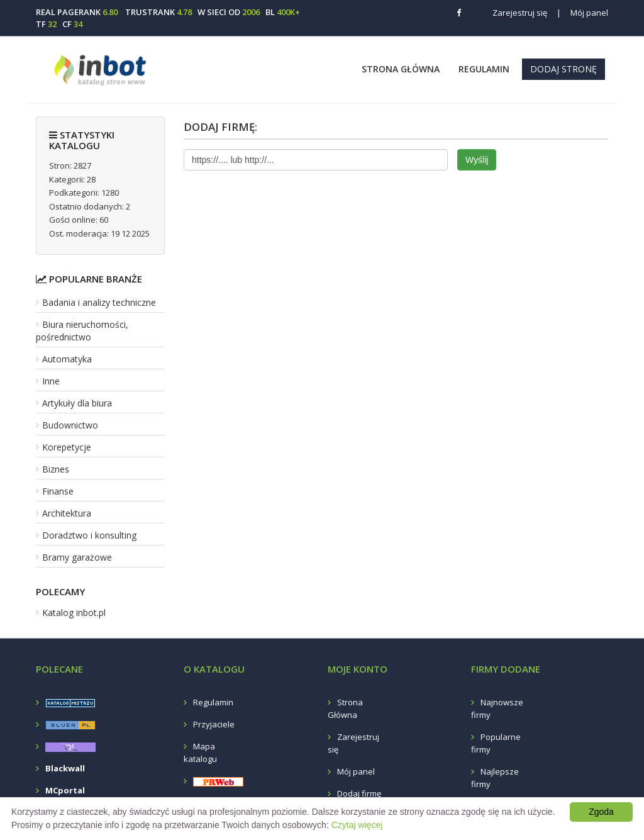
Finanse (58, 491)
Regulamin (484, 69)
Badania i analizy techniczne (99, 302)
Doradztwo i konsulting (89, 535)
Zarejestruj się (520, 13)
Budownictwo (70, 425)
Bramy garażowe (77, 557)
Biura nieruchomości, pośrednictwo (82, 331)
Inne (51, 381)
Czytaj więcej (357, 825)
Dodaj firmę (359, 793)
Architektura (67, 513)
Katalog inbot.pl (74, 613)
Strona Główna (401, 69)
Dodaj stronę (563, 69)
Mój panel (582, 13)
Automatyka (67, 359)
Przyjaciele (214, 724)
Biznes (56, 469)
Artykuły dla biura (77, 403)
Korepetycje (67, 447)
